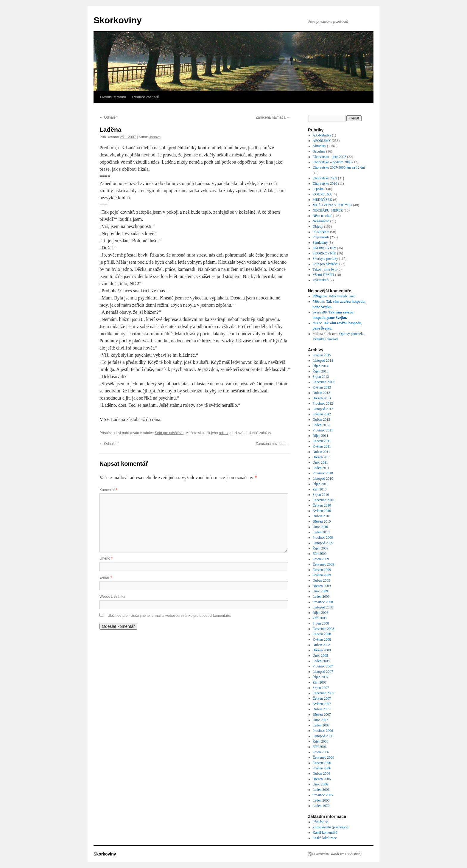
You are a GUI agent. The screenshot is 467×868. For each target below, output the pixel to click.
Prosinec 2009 (323, 538)
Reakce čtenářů (145, 97)
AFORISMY (322, 141)
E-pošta (318, 189)
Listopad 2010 (323, 479)
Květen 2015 (322, 355)
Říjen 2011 (321, 436)
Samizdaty (320, 243)
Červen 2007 (322, 698)
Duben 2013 (322, 393)
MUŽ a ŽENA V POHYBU (333, 205)
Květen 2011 (322, 446)
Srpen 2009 (321, 559)
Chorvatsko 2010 (325, 184)
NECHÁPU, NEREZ (328, 210)
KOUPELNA (322, 194)
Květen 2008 (322, 639)
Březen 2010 (322, 521)
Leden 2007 (321, 725)
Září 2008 (320, 618)
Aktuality (319, 146)
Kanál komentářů (325, 833)
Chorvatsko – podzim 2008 (332, 162)
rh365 (317, 323)
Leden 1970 (321, 806)
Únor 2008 (320, 656)
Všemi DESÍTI (323, 275)
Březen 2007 (322, 715)
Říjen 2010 (321, 484)
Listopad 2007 (323, 672)
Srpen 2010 (321, 495)
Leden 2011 (321, 468)
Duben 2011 (322, 452)
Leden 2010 (321, 532)
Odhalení (109, 117)
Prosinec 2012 (323, 403)
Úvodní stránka (113, 97)
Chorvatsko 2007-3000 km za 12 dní (339, 167)
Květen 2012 (322, 414)
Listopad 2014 (323, 361)
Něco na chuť (322, 216)
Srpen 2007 (321, 688)
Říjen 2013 (321, 371)
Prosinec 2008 (323, 602)
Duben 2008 (322, 645)
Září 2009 (320, 554)
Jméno (106, 558)
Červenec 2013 (323, 382)
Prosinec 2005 (323, 795)
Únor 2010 (320, 527)
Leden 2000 (321, 800)
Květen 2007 (322, 704)
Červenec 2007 (323, 693)
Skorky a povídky (325, 259)
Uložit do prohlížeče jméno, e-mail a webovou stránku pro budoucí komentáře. (169, 616)
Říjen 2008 (321, 613)
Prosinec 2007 (323, 666)
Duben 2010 (322, 516)
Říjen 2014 (321, 366)
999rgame (320, 296)
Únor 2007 (320, 720)
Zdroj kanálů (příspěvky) (331, 827)
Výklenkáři (321, 280)
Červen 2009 (322, 570)
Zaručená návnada (273, 117)
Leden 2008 (321, 661)
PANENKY (321, 232)
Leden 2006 (321, 790)
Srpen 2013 (321, 377)
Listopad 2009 (323, 543)
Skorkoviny (118, 20)
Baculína (319, 151)
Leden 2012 (321, 425)
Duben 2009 (322, 580)
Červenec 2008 (323, 629)
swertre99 (320, 312)
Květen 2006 (322, 768)
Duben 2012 (322, 420)
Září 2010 (320, 489)
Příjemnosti (321, 237)
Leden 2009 (321, 597)
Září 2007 (320, 682)
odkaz (224, 433)
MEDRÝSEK (323, 200)
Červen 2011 (322, 441)
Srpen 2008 (321, 623)
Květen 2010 (322, 511)
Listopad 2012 (323, 409)
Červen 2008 (322, 634)
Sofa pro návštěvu (169, 433)
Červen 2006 (322, 763)
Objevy (318, 226)
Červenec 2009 (323, 564)
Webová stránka (112, 597)
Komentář (108, 490)
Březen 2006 (322, 779)
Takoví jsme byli (325, 269)
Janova (155, 137)
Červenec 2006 (323, 757)
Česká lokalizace (325, 838)
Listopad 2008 (323, 607)
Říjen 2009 (321, 548)
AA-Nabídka (322, 135)
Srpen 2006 (321, 752)
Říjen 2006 (321, 741)
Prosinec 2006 (323, 731)
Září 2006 (320, 747)
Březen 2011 (322, 457)
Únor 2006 (320, 784)
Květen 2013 (322, 387)
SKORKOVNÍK (324, 253)
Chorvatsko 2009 (325, 178)
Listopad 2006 (323, 736)
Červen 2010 (322, 505)
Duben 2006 (322, 774)
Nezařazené (321, 221)
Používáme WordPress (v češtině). (338, 854)
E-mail (106, 577)
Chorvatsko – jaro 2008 (330, 157)
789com (319, 302)
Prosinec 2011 (323, 430)
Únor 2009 (320, 591)
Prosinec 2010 (323, 473)
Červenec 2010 (323, 500)
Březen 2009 (322, 586)
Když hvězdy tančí (342, 296)
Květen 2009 (322, 575)
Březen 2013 (322, 398)
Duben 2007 (322, 709)
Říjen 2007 (321, 677)
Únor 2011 (320, 462)
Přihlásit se (321, 822)
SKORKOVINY (324, 248)
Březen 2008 (322, 650)
